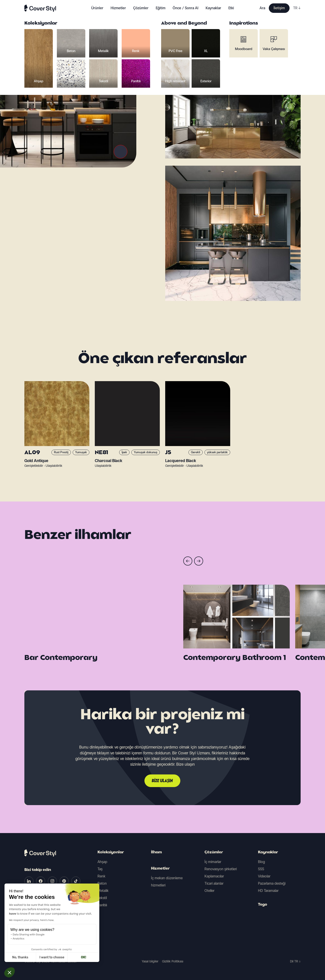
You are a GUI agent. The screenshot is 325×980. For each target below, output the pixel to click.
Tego (263, 905)
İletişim (279, 8)
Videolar (264, 876)
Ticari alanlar (214, 883)
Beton (102, 883)
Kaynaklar (268, 852)
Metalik (103, 891)
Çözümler (214, 852)
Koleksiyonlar (111, 852)
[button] (9, 972)
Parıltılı (102, 905)
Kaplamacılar (214, 876)
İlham (156, 852)
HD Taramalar (268, 891)
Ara (262, 8)
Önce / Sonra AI (186, 8)
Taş (100, 869)
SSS (261, 869)
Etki (231, 8)
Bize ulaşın (162, 781)
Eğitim (161, 8)
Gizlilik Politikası (173, 961)
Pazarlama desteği (272, 883)
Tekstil (102, 898)
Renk (101, 876)
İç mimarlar (213, 862)
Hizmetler (118, 8)
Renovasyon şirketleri (221, 869)
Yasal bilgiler (150, 961)
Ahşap (102, 862)
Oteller (209, 891)
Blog (261, 862)
